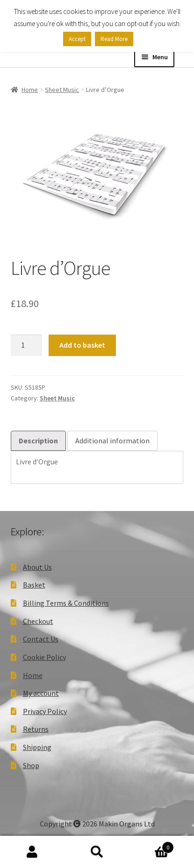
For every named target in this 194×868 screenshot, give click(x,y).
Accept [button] (77, 39)
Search (97, 852)
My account (41, 693)
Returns (36, 729)
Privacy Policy (45, 711)
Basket (34, 585)
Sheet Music (62, 90)
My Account (32, 852)
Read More (114, 39)
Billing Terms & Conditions (66, 603)
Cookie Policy (44, 657)
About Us (37, 567)
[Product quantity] (27, 345)
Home (30, 90)
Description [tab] (38, 441)
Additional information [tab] (112, 441)
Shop (31, 765)
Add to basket (82, 345)
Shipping (37, 747)
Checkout (38, 621)
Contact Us (41, 639)
